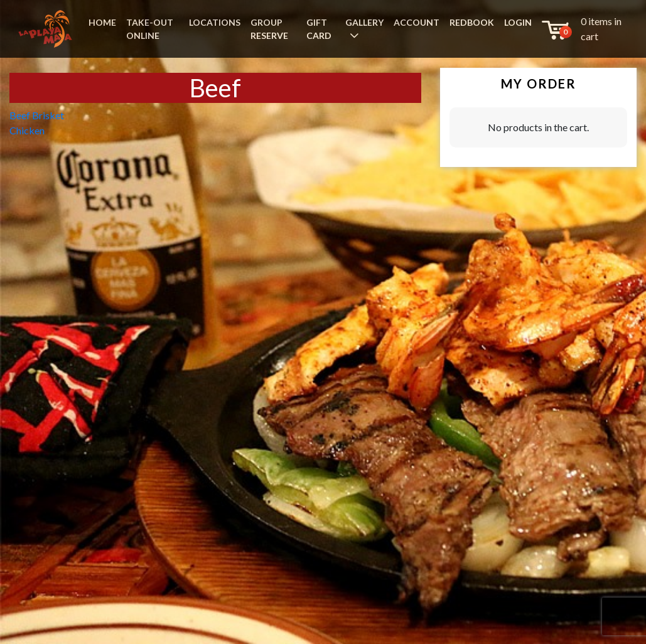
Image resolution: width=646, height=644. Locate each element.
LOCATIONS (215, 22)
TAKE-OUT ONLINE (150, 29)
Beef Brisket (37, 115)
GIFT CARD (319, 29)
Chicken (27, 130)
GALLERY (364, 22)
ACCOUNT (417, 22)
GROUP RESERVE (269, 29)
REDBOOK (472, 22)
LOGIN (518, 22)
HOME (102, 22)
